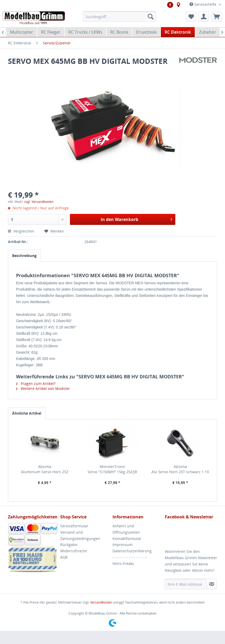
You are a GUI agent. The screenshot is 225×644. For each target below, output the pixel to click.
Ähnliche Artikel (27, 413)
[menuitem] (120, 17)
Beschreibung (24, 256)
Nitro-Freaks (123, 563)
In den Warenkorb (136, 219)
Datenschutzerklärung (132, 551)
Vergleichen (22, 231)
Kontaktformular (127, 539)
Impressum (122, 545)
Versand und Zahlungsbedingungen (80, 535)
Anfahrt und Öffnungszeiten (126, 529)
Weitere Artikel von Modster (43, 388)
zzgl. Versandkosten (39, 202)
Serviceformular (74, 526)
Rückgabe (69, 545)
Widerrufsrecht (74, 551)
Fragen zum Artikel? (36, 383)
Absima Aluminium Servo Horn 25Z (45, 469)
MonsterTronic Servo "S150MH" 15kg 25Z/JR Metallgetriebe (112, 469)
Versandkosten (101, 602)
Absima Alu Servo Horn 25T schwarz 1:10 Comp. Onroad (180, 469)
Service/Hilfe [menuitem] (203, 4)
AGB (64, 557)
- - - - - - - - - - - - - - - (130, 557)
